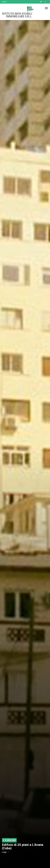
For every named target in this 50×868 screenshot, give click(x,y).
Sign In (4, 2)
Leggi (4, 852)
